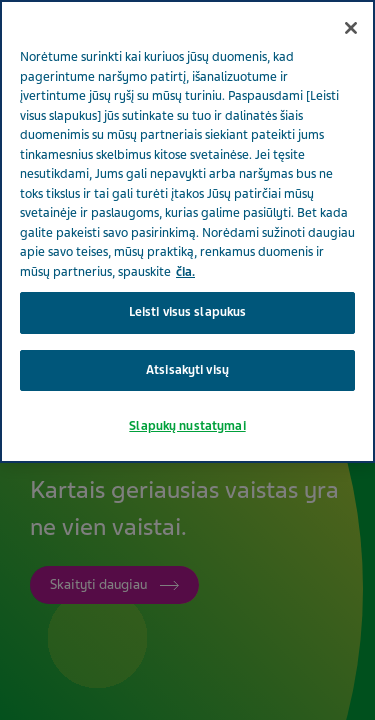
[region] (187, 231)
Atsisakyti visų (187, 370)
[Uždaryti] (351, 28)
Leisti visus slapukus (188, 312)
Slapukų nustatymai (187, 426)
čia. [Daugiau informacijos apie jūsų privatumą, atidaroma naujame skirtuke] (185, 272)
